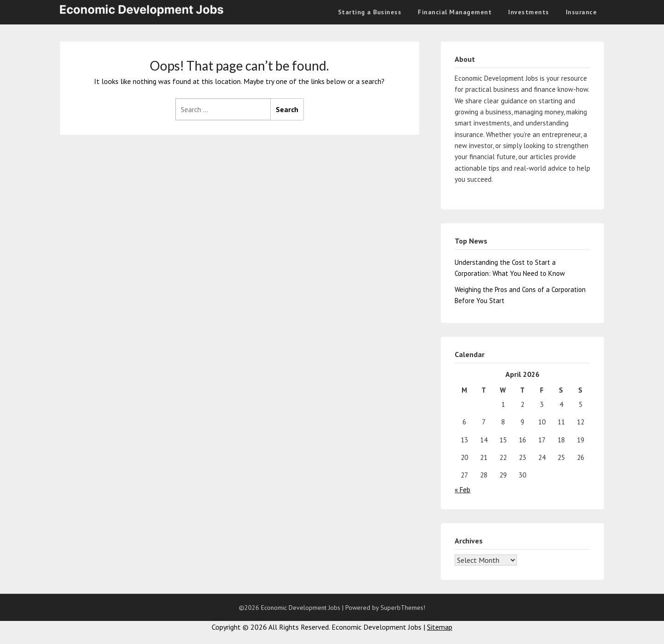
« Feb (462, 490)
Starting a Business (370, 12)
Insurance (581, 12)
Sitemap (440, 627)
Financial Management (455, 12)
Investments (529, 12)
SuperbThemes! (403, 608)
